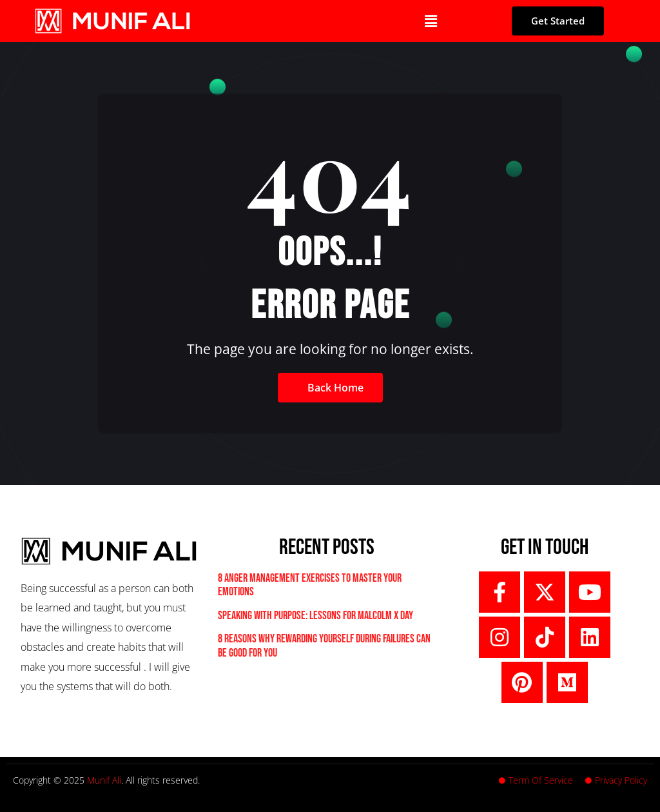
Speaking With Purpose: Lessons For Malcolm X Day (315, 616)
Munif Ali (104, 780)
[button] (431, 21)
